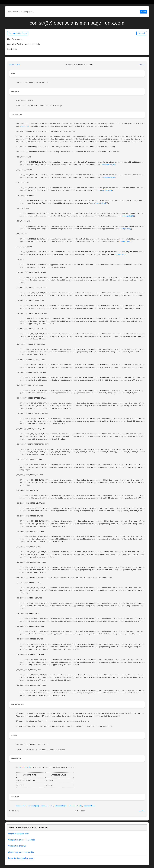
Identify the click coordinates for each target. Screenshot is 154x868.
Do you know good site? (19, 834)
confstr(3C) (14, 65)
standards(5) (90, 806)
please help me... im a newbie (21, 852)
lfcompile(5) (128, 216)
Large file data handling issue (21, 858)
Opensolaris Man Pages (18, 33)
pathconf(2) (21, 806)
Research (142, 33)
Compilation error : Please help (22, 840)
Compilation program (17, 846)
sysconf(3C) (25, 126)
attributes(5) (26, 767)
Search (144, 12)
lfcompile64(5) (108, 165)
